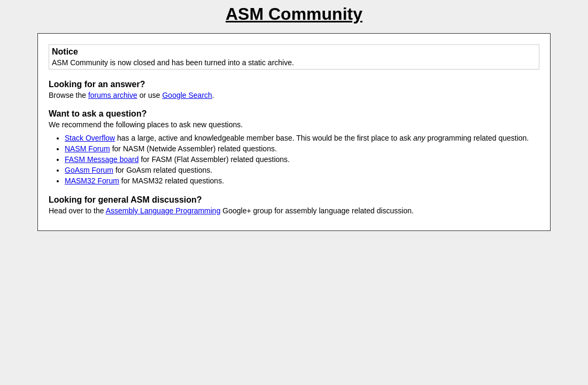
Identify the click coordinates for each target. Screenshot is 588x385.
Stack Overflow (90, 138)
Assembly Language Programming (163, 211)
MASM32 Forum (92, 181)
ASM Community (294, 14)
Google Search (187, 95)
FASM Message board (102, 159)
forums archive (113, 95)
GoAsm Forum (89, 170)
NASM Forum (87, 149)
